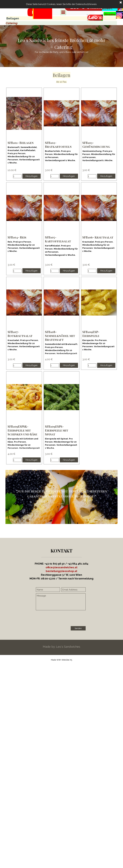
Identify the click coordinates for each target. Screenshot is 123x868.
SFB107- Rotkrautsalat (20, 334)
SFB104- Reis (17, 237)
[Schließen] (121, 3)
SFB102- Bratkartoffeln (58, 145)
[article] (24, 134)
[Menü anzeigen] (63, 12)
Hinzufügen (32, 176)
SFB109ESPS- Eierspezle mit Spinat (57, 430)
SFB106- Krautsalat (98, 237)
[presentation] (59, 619)
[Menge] (17, 176)
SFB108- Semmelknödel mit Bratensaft (60, 336)
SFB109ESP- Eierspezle (91, 334)
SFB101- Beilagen (21, 143)
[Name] (48, 590)
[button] (61, 571)
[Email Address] (74, 590)
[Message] (61, 602)
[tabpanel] (42, 17)
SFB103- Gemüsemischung (96, 145)
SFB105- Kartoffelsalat (58, 239)
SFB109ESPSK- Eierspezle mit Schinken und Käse (22, 430)
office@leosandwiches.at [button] (61, 567)
